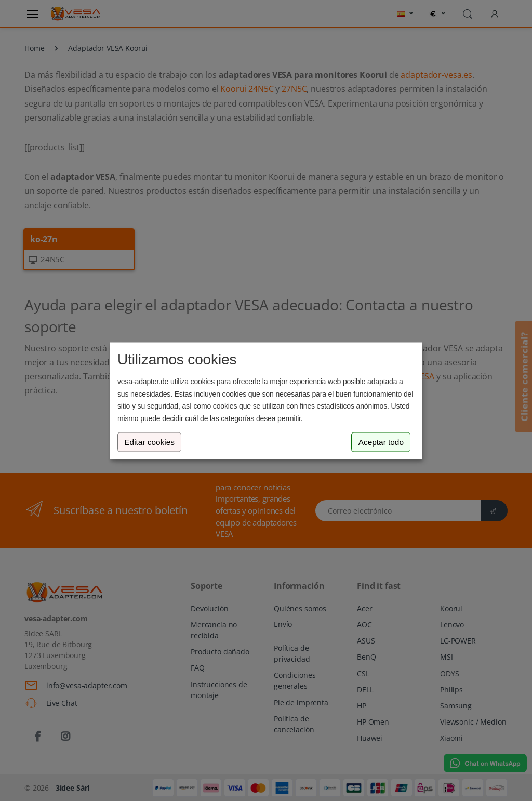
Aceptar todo (381, 442)
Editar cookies (149, 442)
